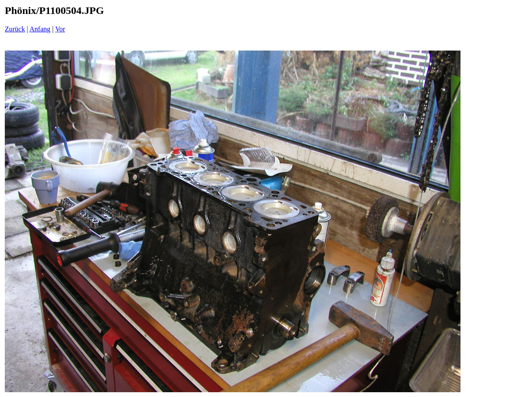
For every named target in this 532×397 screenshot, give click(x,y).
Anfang (40, 29)
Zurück (15, 29)
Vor (60, 29)
